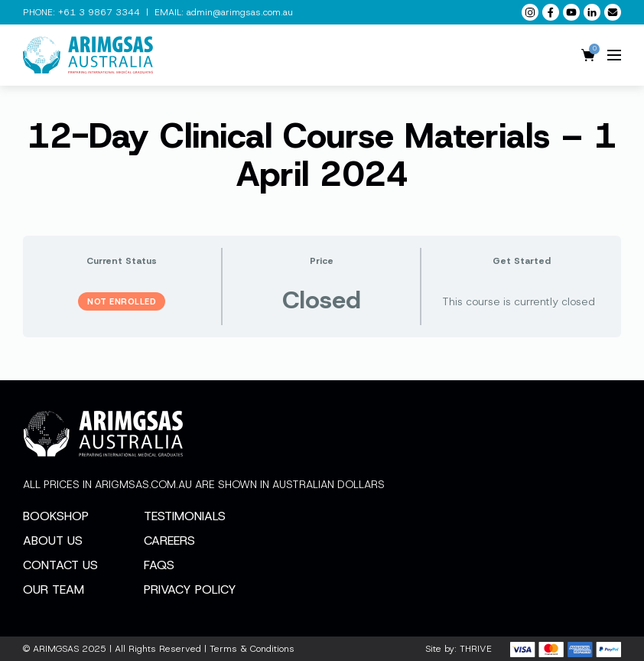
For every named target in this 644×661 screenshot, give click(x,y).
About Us (53, 541)
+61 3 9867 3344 (99, 12)
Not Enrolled (122, 301)
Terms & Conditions (252, 649)
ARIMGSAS (56, 649)
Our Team (54, 589)
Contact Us (60, 565)
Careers (169, 541)
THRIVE (476, 649)
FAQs (159, 565)
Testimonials (185, 516)
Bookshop (56, 516)
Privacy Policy (190, 589)
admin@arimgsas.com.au (240, 12)
